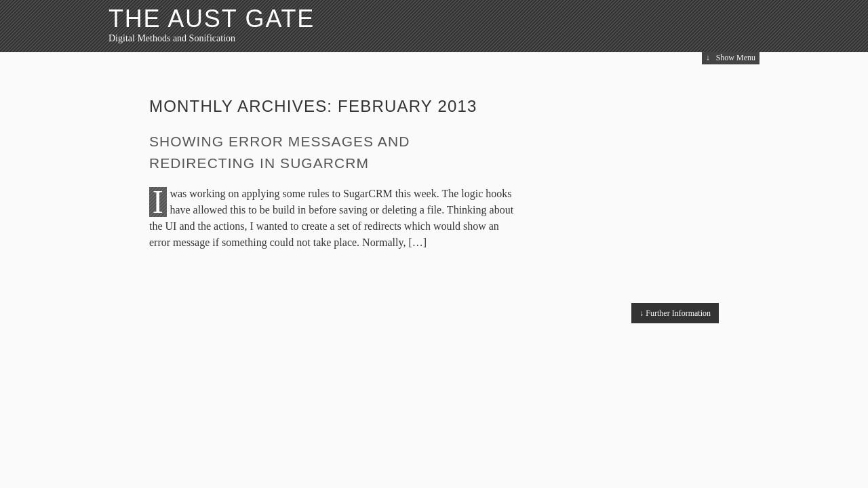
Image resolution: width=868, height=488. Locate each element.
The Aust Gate (212, 19)
